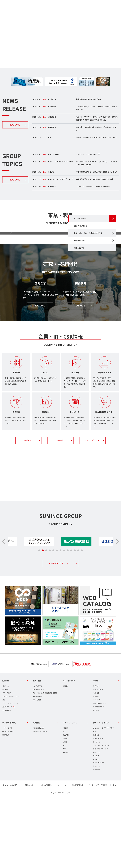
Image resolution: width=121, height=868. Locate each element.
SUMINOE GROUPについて (60, 635)
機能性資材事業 (82, 277)
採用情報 (60, 559)
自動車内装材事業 (83, 257)
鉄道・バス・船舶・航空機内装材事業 (90, 267)
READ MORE (15, 125)
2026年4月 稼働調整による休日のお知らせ (93, 187)
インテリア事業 (82, 249)
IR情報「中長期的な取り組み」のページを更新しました (97, 137)
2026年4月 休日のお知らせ (87, 154)
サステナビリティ (92, 512)
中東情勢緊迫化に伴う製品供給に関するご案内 (93, 179)
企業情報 (28, 512)
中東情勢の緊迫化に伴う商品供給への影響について (95, 172)
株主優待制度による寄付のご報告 (89, 99)
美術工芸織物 (80, 285)
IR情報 (60, 512)
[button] (117, 613)
